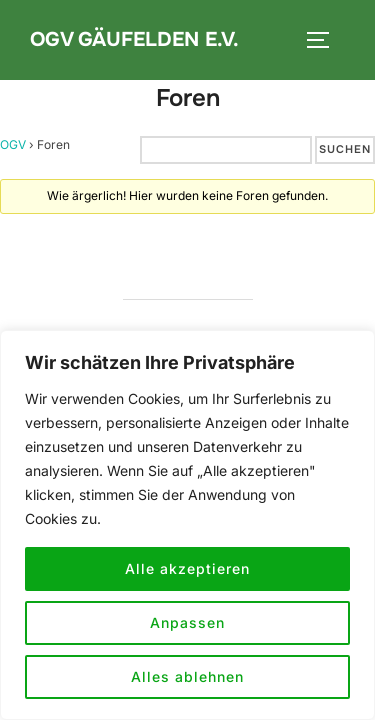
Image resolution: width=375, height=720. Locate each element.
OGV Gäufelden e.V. (134, 39)
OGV (13, 144)
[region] (187, 525)
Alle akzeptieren (187, 568)
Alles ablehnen (187, 676)
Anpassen (187, 622)
